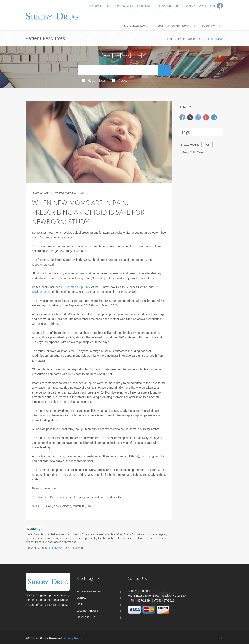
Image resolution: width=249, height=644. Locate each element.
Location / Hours (170, 6)
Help (110, 6)
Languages (96, 6)
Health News (94, 80)
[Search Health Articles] (118, 70)
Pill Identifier (126, 6)
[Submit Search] (164, 70)
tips (67, 497)
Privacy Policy (86, 617)
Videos (120, 80)
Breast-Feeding (190, 145)
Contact (210, 26)
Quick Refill (147, 6)
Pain (208, 145)
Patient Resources (175, 26)
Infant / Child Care (192, 152)
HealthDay (54, 548)
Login (211, 6)
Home (170, 39)
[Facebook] (221, 638)
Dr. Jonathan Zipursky (75, 287)
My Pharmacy (136, 26)
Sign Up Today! (194, 6)
